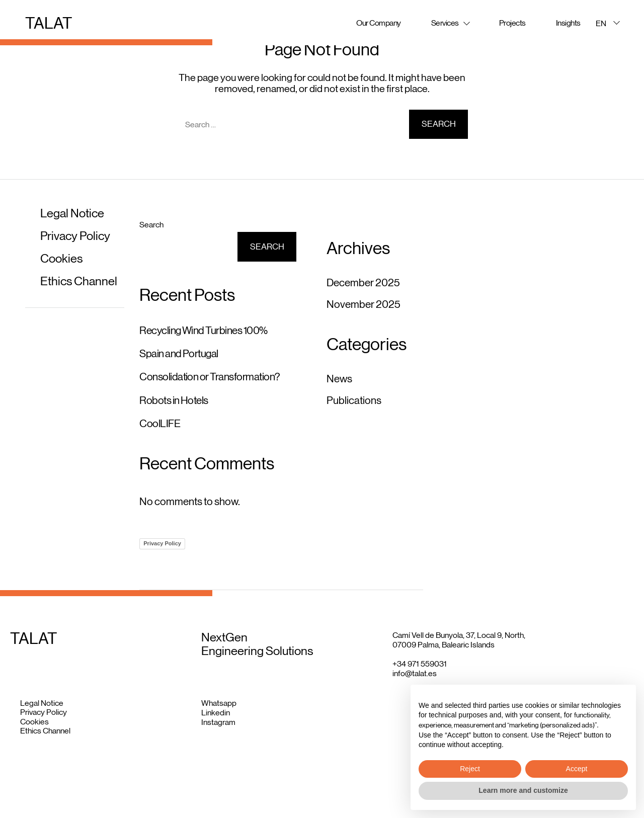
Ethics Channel (79, 281)
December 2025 (363, 283)
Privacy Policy (75, 236)
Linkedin (216, 713)
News (339, 379)
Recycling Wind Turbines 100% (203, 331)
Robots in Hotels (174, 400)
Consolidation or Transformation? (210, 377)
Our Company (379, 23)
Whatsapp (219, 703)
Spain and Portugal (179, 354)
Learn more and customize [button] (523, 790)
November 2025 (364, 304)
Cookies (61, 258)
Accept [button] (577, 769)
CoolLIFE (160, 424)
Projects (512, 23)
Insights (568, 23)
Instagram (218, 722)
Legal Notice (72, 213)
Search (151, 225)
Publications (354, 400)
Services (445, 23)
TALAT (49, 23)
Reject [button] (470, 769)
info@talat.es (415, 673)
